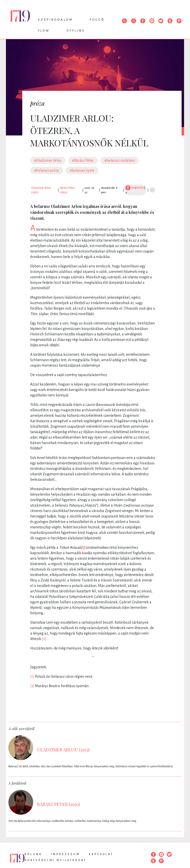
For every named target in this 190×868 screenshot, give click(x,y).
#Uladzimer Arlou (48, 161)
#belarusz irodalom (120, 161)
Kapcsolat (101, 854)
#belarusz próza (47, 170)
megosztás (134, 188)
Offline (76, 31)
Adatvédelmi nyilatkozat (55, 860)
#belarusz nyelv (82, 170)
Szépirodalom (55, 20)
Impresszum (65, 854)
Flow (44, 31)
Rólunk (33, 854)
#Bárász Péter (83, 161)
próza (37, 103)
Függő (97, 20)
